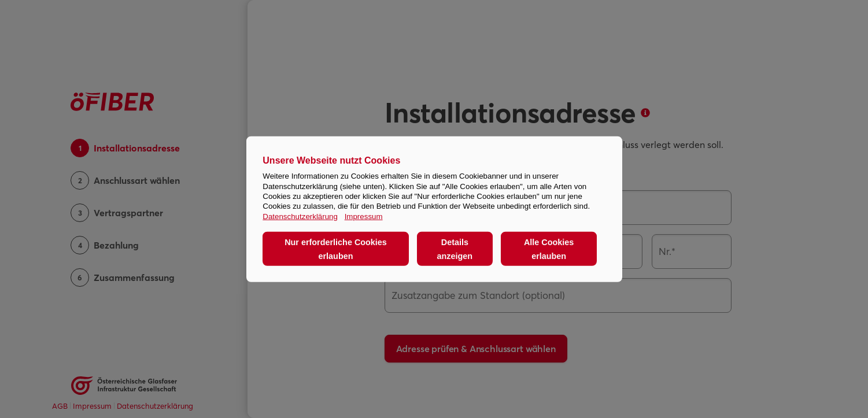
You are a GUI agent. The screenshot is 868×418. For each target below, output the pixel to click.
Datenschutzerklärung (300, 216)
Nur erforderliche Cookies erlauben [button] (336, 249)
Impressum (364, 216)
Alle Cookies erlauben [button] (549, 249)
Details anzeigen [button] (455, 249)
